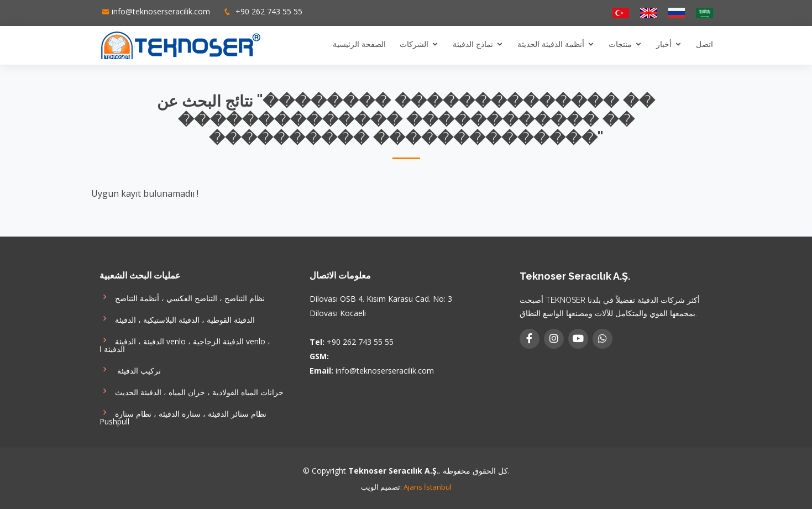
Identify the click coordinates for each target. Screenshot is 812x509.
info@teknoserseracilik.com (161, 11)
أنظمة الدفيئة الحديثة (551, 44)
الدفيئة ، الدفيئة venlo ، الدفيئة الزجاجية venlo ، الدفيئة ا (185, 344)
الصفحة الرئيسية (359, 44)
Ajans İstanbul (428, 487)
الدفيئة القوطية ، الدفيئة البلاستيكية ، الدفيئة (177, 319)
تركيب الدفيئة (130, 369)
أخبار (664, 44)
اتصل (704, 44)
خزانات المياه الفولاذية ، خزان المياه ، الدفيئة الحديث (192, 391)
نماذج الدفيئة (473, 44)
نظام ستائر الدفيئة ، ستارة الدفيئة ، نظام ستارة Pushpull (183, 416)
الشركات (414, 44)
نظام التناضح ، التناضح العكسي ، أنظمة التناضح (182, 297)
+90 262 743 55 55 (268, 11)
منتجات (620, 44)
